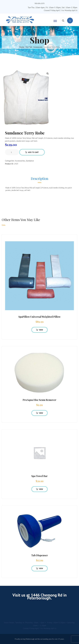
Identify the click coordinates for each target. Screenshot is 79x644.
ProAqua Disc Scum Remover (39, 400)
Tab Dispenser (40, 555)
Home (22, 47)
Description (40, 179)
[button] (48, 74)
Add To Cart (32, 152)
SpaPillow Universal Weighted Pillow (39, 317)
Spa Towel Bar (39, 476)
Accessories (38, 47)
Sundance (30, 161)
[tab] (40, 180)
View (39, 330)
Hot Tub (29, 47)
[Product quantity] (12, 152)
